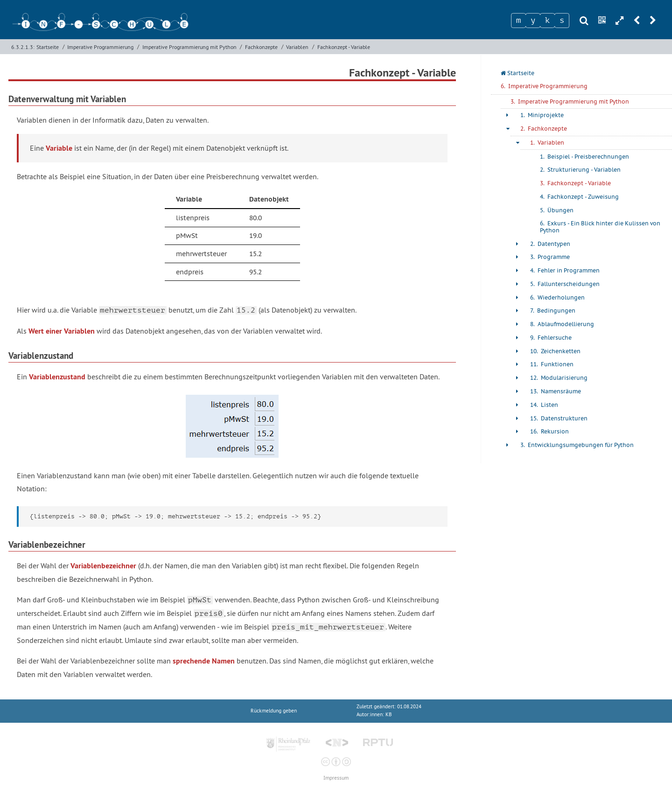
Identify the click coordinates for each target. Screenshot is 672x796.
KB (388, 715)
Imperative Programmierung (100, 47)
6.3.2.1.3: (23, 47)
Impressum (336, 778)
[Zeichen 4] (562, 21)
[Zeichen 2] (533, 21)
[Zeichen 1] (518, 21)
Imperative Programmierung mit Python (189, 47)
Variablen (297, 47)
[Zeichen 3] (547, 21)
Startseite (48, 47)
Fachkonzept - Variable (344, 47)
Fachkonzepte (261, 47)
